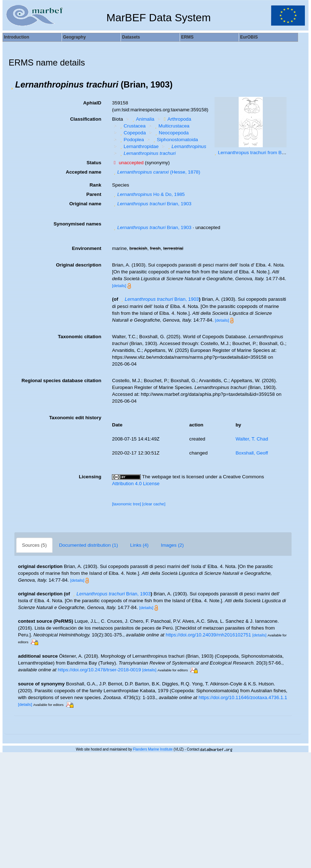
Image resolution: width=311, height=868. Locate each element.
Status (94, 163)
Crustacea (132, 126)
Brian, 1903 (152, 204)
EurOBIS (249, 37)
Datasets (131, 37)
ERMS (187, 37)
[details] (119, 286)
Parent (94, 194)
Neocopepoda (171, 133)
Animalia (143, 119)
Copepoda (132, 133)
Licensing (90, 477)
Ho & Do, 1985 (148, 194)
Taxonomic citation (80, 337)
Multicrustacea (171, 126)
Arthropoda (177, 119)
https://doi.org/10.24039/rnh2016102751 (208, 635)
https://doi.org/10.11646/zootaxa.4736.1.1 (243, 697)
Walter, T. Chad (252, 439)
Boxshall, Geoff (252, 453)
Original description (78, 265)
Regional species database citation (61, 381)
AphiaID (92, 103)
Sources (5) (34, 545)
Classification (86, 119)
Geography (74, 37)
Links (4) (139, 545)
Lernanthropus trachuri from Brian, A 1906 (262, 153)
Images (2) (172, 545)
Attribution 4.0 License (136, 484)
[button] (12, 85)
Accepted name (84, 172)
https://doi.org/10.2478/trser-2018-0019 (99, 670)
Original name (85, 204)
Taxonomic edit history (75, 418)
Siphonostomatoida (175, 140)
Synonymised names (78, 224)
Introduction (17, 37)
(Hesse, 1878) (156, 172)
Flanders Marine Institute (153, 749)
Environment (87, 248)
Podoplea (131, 140)
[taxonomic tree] (127, 504)
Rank (96, 185)
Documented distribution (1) (89, 545)
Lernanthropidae (139, 146)
